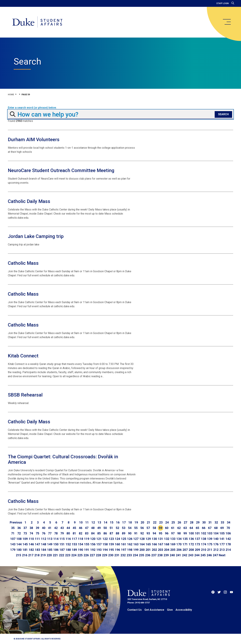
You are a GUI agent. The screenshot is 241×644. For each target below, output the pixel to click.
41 (50, 528)
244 (197, 555)
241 (178, 555)
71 (13, 533)
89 (124, 533)
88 (117, 533)
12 (93, 522)
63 (185, 528)
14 (105, 522)
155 (87, 544)
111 (37, 539)
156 (93, 544)
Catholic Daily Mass (29, 201)
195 (111, 550)
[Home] (37, 22)
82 (81, 533)
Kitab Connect (23, 356)
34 (229, 522)
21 (149, 522)
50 (105, 528)
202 (154, 550)
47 (87, 528)
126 (130, 539)
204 (167, 550)
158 (105, 544)
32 (216, 522)
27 (185, 522)
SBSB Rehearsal (25, 395)
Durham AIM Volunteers (34, 140)
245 (203, 555)
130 (154, 539)
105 (222, 533)
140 (216, 539)
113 (50, 539)
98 (179, 533)
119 (87, 539)
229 (105, 555)
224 (74, 555)
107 (13, 539)
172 (191, 544)
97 (173, 533)
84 (93, 533)
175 (210, 544)
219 (43, 555)
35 (13, 528)
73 (25, 533)
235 (142, 555)
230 (111, 555)
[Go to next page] (222, 555)
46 (81, 528)
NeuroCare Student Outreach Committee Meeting (61, 170)
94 (154, 533)
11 (87, 522)
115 (62, 539)
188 (68, 550)
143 (13, 544)
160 (117, 544)
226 (86, 555)
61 (173, 528)
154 (81, 544)
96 (167, 533)
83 (87, 533)
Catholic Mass (23, 263)
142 (228, 539)
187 (62, 550)
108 (19, 539)
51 (111, 528)
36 (19, 528)
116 (68, 539)
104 (216, 533)
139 (210, 539)
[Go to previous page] (16, 522)
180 (19, 550)
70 (228, 528)
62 (179, 528)
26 (179, 522)
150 (56, 544)
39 (37, 528)
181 (25, 550)
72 (19, 533)
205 (173, 550)
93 (148, 533)
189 (74, 550)
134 (179, 539)
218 (37, 555)
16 (118, 522)
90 (130, 533)
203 (160, 550)
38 (31, 528)
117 (74, 539)
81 (74, 533)
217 (31, 555)
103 (210, 533)
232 (123, 555)
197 (124, 550)
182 (31, 550)
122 (105, 539)
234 (135, 555)
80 (68, 533)
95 (160, 533)
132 (167, 539)
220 (49, 555)
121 (99, 539)
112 (44, 539)
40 (44, 528)
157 (99, 544)
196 (117, 550)
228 (98, 555)
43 (62, 528)
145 (25, 544)
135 (185, 539)
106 (228, 533)
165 (148, 544)
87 (111, 533)
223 (68, 555)
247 (215, 555)
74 (31, 533)
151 (62, 544)
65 (197, 528)
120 (93, 539)
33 (222, 522)
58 (154, 528)
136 (191, 539)
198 (130, 550)
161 (124, 544)
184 (44, 550)
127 (136, 539)
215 (18, 555)
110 (31, 539)
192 (93, 550)
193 (99, 550)
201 (148, 550)
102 (204, 533)
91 (136, 533)
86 (105, 533)
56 (142, 528)
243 (191, 555)
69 (222, 528)
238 (160, 555)
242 (185, 555)
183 (37, 550)
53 (124, 528)
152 (68, 544)
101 (197, 533)
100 (191, 533)
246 (209, 555)
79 (62, 533)
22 (155, 522)
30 (204, 522)
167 (160, 544)
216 (25, 555)
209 (197, 550)
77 (50, 533)
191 (87, 550)
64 (191, 528)
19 (136, 522)
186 (56, 550)
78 (56, 533)
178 (228, 544)
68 (216, 528)
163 (136, 544)
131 (160, 539)
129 (148, 539)
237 (154, 555)
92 (142, 533)
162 (130, 544)
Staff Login (223, 3)
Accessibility (184, 610)
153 (74, 544)
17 (124, 522)
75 (37, 533)
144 (19, 544)
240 (172, 555)
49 (99, 528)
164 (142, 544)
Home (11, 95)
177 (222, 544)
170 (179, 544)
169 (173, 544)
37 (25, 528)
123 (111, 539)
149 (50, 544)
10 (81, 522)
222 (62, 555)
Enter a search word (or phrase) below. (32, 108)
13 (99, 522)
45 (74, 528)
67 (210, 528)
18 (130, 522)
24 (167, 522)
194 (105, 550)
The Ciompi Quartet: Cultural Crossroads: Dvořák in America (63, 459)
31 (210, 522)
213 (222, 550)
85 (99, 533)
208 (191, 550)
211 (210, 550)
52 (117, 528)
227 (92, 555)
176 (216, 544)
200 (142, 550)
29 (198, 522)
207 (185, 550)
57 (148, 528)
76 (44, 533)
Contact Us (135, 610)
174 (204, 544)
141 (222, 539)
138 (204, 539)
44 (68, 528)
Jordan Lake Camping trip (36, 236)
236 (148, 555)
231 (117, 555)
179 (13, 550)
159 (111, 544)
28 (192, 522)
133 (173, 539)
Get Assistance (154, 610)
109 (25, 539)
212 (216, 550)
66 (204, 528)
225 (80, 555)
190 (81, 550)
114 (56, 539)
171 (185, 544)
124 (117, 539)
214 (228, 550)
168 (167, 544)
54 (130, 528)
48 (93, 528)
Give (170, 610)
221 (55, 555)
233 (129, 555)
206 (179, 550)
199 (136, 550)
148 (44, 544)
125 (124, 539)
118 (81, 539)
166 (154, 544)
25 (173, 522)
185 (50, 550)
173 (197, 544)
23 (161, 522)
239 (166, 555)
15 (112, 522)
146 (31, 544)
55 (136, 528)
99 (185, 533)
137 (197, 539)
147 (37, 544)
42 (56, 528)
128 (142, 539)
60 (167, 528)
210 (204, 550)
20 (142, 522)
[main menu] (227, 22)
